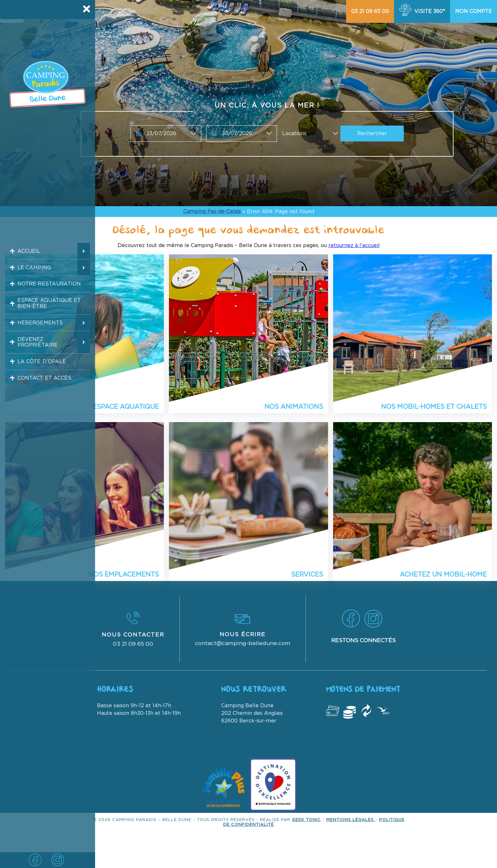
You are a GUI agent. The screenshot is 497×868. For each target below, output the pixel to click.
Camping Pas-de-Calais (212, 212)
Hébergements (37, 336)
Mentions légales (351, 820)
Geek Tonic (306, 820)
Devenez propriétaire (35, 358)
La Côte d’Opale (39, 380)
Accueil (26, 252)
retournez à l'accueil (354, 245)
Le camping (31, 272)
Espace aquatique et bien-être (48, 313)
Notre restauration (47, 291)
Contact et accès (42, 400)
